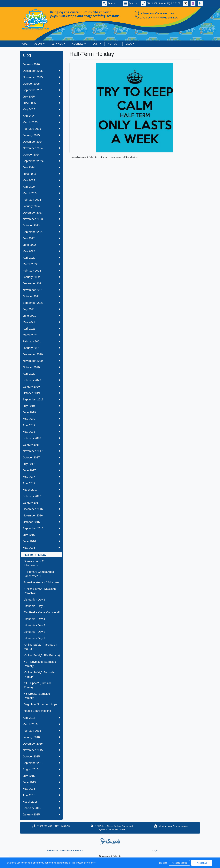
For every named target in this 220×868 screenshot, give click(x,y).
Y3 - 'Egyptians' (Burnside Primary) (40, 664)
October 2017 (41, 457)
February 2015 (41, 808)
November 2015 (41, 750)
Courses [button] (78, 44)
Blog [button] (129, 44)
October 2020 (41, 367)
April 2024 (41, 187)
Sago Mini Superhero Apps (41, 704)
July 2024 (41, 167)
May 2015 (41, 789)
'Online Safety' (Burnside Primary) (39, 675)
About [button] (39, 44)
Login (155, 851)
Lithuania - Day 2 (34, 632)
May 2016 (42, 548)
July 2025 (41, 97)
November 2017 (41, 451)
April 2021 (41, 329)
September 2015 (41, 763)
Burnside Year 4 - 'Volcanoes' (42, 582)
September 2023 (41, 232)
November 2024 (41, 148)
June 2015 (41, 782)
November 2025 (41, 77)
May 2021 (41, 322)
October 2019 (41, 393)
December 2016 (41, 509)
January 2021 (41, 348)
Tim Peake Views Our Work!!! (42, 612)
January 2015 (41, 814)
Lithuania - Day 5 (34, 606)
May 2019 (41, 419)
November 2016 (41, 515)
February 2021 (41, 341)
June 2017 (41, 470)
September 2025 (41, 90)
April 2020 (41, 374)
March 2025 (41, 122)
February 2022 (41, 271)
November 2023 (41, 219)
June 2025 (41, 103)
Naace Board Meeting (37, 711)
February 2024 (41, 200)
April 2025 (41, 116)
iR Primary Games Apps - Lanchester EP (40, 574)
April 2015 (41, 795)
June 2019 (41, 412)
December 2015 (41, 744)
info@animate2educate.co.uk (173, 826)
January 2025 (41, 135)
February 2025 (41, 129)
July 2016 (41, 535)
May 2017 (41, 477)
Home (24, 44)
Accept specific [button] (179, 863)
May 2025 (41, 109)
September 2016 (41, 528)
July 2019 (41, 406)
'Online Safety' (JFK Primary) (42, 655)
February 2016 (41, 731)
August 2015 (41, 769)
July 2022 (41, 238)
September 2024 (41, 161)
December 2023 (41, 213)
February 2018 (41, 438)
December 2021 (41, 283)
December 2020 (41, 354)
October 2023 (41, 225)
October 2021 (41, 296)
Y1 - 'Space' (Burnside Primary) (38, 685)
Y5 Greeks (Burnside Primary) (37, 696)
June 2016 (41, 541)
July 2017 (41, 464)
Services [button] (57, 44)
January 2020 (41, 387)
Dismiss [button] (163, 863)
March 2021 (41, 335)
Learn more (90, 863)
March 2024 (41, 193)
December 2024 (41, 142)
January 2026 (31, 64)
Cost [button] (96, 44)
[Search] (114, 4)
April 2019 (41, 425)
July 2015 (41, 776)
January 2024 (41, 206)
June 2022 (41, 245)
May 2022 (41, 251)
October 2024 (41, 155)
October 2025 (41, 84)
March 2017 (41, 490)
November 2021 (41, 290)
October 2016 (41, 522)
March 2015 (41, 802)
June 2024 (41, 174)
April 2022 (41, 258)
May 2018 (41, 432)
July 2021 (41, 309)
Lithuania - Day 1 (34, 638)
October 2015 (41, 756)
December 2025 (41, 71)
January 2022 (41, 277)
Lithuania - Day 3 (34, 625)
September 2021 (41, 303)
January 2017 (41, 503)
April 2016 (41, 718)
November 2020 (41, 361)
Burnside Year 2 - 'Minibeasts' (35, 563)
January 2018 (41, 445)
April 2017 (41, 483)
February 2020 (41, 380)
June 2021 (41, 316)
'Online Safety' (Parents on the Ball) (40, 647)
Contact (114, 44)
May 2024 (41, 180)
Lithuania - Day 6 (34, 600)
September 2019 (41, 399)
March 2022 (41, 264)
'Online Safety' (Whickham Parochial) (40, 591)
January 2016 (41, 737)
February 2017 (41, 496)
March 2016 (41, 724)
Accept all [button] (202, 863)
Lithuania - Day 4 (34, 619)
